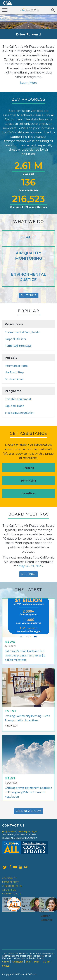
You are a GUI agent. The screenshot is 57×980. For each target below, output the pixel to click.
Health (28, 237)
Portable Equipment (18, 399)
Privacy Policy (10, 882)
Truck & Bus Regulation (20, 413)
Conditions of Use (13, 886)
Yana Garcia (31, 909)
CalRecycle (18, 962)
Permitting (29, 480)
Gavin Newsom (14, 906)
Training (28, 468)
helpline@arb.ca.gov (27, 831)
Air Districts (9, 890)
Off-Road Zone (14, 379)
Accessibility (10, 878)
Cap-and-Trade (14, 406)
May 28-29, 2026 (31, 566)
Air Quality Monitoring (29, 256)
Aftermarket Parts (16, 366)
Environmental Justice (28, 277)
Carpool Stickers (15, 339)
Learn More (29, 83)
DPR (28, 962)
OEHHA (47, 962)
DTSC (37, 962)
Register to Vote (12, 894)
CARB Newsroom (28, 811)
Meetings (28, 574)
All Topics (29, 295)
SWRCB (6, 966)
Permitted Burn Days (18, 346)
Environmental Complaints (22, 332)
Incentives (28, 493)
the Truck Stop (14, 372)
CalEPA (6, 962)
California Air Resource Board (29, 10)
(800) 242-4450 (9, 831)
